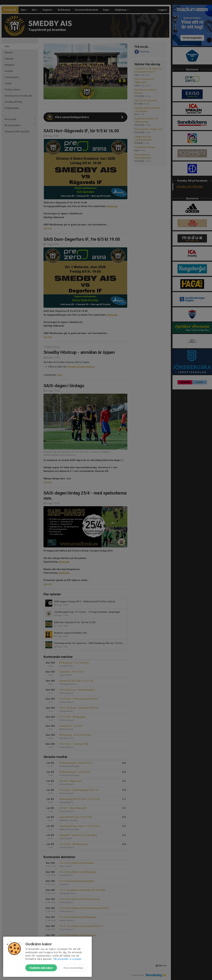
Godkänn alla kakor (41, 968)
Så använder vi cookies (67, 959)
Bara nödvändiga (73, 968)
